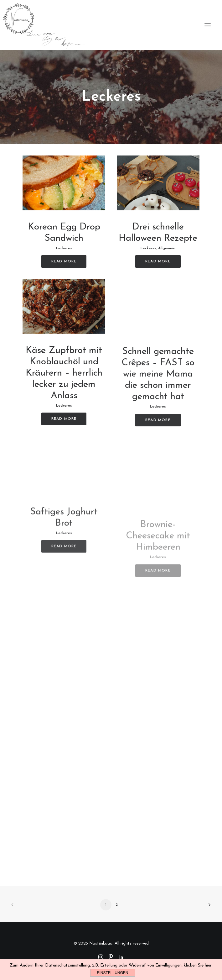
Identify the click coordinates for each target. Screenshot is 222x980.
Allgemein (167, 248)
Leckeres (64, 248)
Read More (64, 261)
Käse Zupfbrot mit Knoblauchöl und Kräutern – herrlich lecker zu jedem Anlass (64, 390)
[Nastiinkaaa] (43, 25)
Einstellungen (112, 973)
